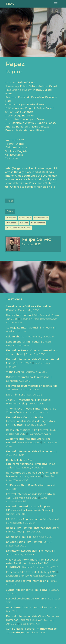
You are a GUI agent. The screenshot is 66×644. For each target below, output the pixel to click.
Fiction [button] (10, 211)
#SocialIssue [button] (25, 218)
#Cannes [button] (24, 223)
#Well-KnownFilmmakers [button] (18, 228)
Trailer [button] (10, 201)
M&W (10, 4)
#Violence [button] (11, 218)
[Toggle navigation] (56, 4)
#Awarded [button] (11, 223)
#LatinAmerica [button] (41, 218)
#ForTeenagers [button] (38, 223)
